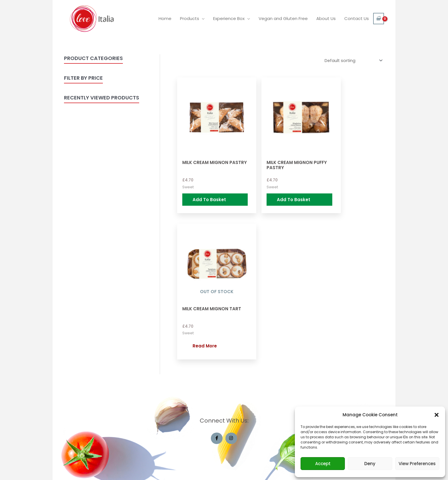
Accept (323, 464)
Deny (370, 464)
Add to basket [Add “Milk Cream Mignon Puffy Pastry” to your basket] (271, 189)
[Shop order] (352, 61)
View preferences (417, 464)
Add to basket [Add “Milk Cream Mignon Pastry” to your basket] (201, 189)
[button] (437, 415)
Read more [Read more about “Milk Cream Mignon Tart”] (346, 186)
